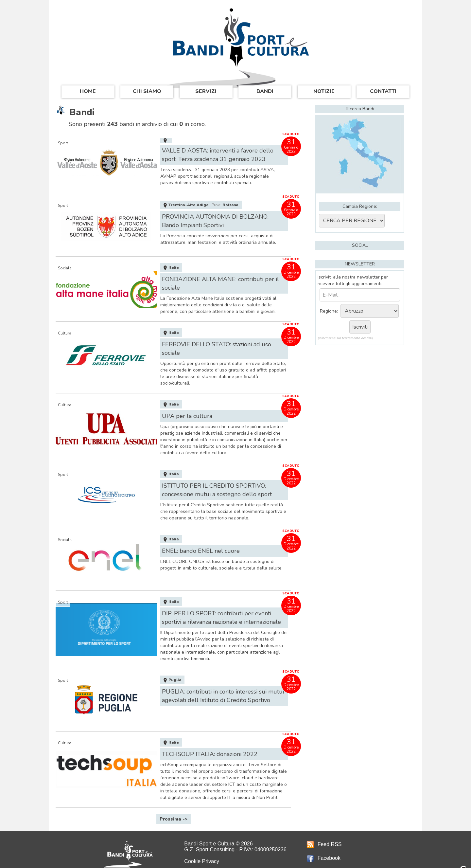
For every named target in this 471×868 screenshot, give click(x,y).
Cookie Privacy (202, 852)
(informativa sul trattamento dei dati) (345, 338)
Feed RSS (324, 835)
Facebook (323, 849)
